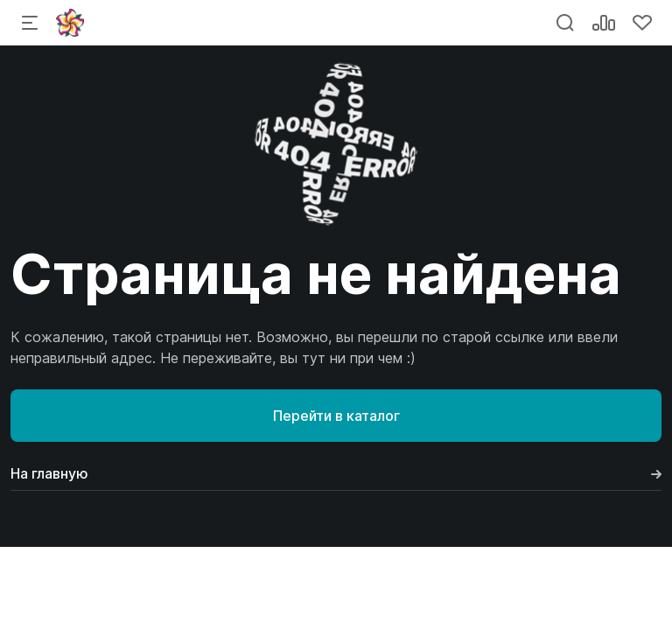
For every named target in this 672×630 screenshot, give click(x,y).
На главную (336, 473)
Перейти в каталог (336, 416)
